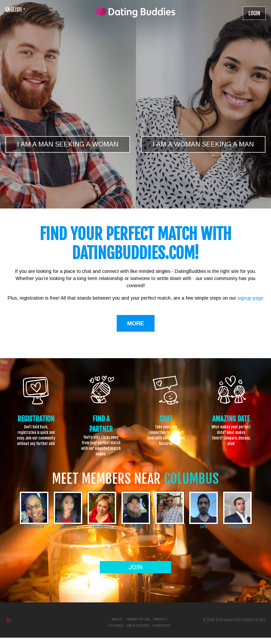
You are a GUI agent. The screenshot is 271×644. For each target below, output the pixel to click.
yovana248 (68, 527)
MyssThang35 (34, 527)
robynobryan (102, 527)
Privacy (160, 619)
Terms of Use (138, 619)
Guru (203, 527)
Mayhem (136, 527)
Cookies (116, 626)
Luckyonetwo (237, 527)
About (117, 619)
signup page (250, 298)
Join (135, 567)
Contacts (161, 626)
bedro (170, 527)
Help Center (138, 626)
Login (254, 13)
